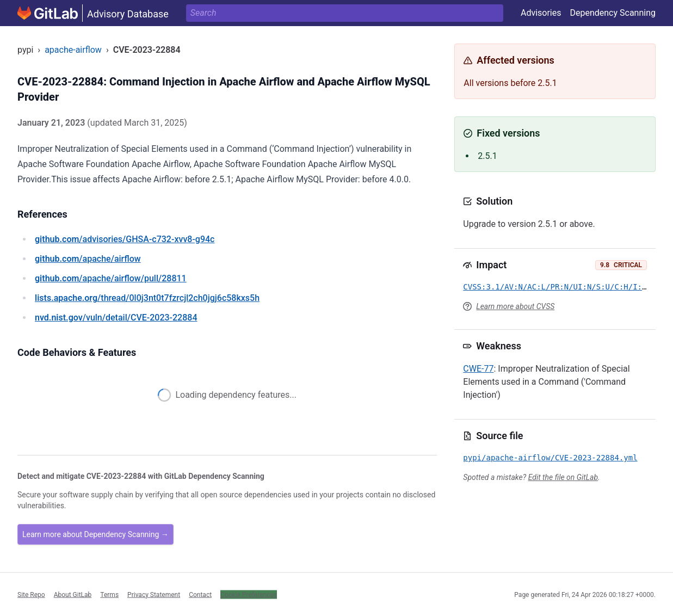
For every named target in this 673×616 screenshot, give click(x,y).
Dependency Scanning (613, 13)
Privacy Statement (154, 594)
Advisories (541, 13)
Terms (109, 594)
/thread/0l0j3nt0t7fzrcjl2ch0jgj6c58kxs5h (147, 298)
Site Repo (31, 594)
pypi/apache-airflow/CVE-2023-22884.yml (550, 458)
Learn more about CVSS (515, 306)
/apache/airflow (88, 259)
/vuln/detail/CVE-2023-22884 (116, 318)
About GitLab (73, 594)
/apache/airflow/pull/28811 (111, 278)
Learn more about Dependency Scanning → (95, 534)
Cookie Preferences (249, 594)
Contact (200, 594)
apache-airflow (73, 50)
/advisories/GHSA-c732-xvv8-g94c (125, 239)
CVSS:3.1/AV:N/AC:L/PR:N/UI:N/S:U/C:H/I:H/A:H (564, 287)
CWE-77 (478, 369)
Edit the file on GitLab (563, 477)
